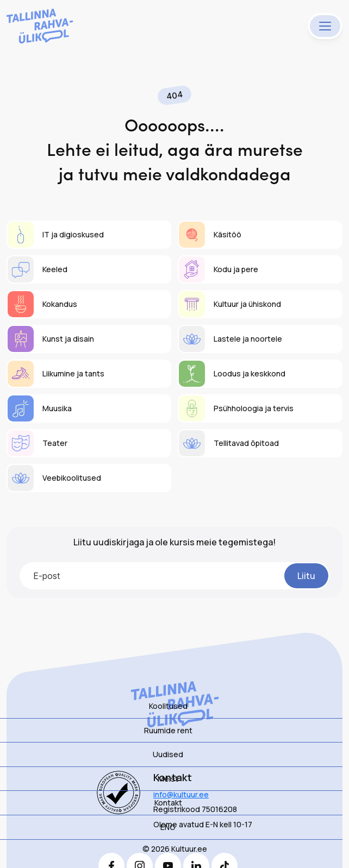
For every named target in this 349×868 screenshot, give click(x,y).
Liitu (306, 576)
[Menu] (325, 26)
